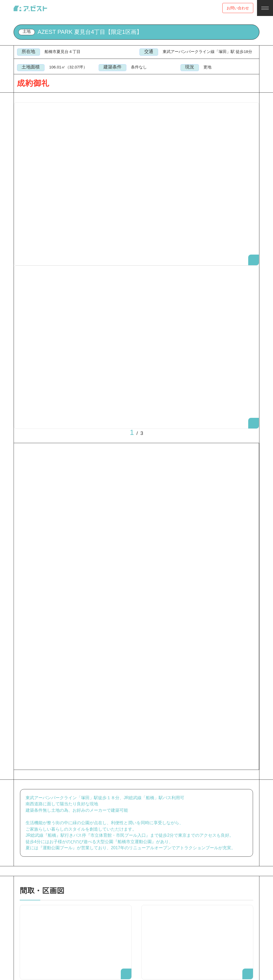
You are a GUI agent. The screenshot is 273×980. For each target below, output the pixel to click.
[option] (136, 189)
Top (17, 28)
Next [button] (159, 270)
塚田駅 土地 (66, 28)
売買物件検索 (38, 28)
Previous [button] (114, 270)
